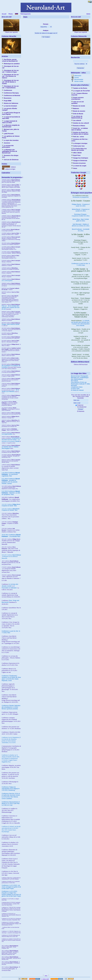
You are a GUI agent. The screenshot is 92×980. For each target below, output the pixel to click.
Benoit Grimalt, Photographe (80, 376)
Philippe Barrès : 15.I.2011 (81, 205)
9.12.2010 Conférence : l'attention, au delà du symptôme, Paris (11, 493)
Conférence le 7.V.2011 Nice (81, 264)
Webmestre (77, 76)
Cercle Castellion (7, 799)
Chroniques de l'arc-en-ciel (10, 67)
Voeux (74, 168)
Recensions (7, 98)
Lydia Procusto (8, 134)
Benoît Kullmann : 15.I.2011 (81, 230)
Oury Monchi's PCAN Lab (79, 382)
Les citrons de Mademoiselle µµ (77, 117)
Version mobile (79, 81)
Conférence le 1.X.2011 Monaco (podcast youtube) (11, 707)
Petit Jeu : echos (78, 137)
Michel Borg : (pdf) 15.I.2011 (81, 220)
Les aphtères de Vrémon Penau (11, 137)
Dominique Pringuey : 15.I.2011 (81, 215)
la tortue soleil (75, 389)
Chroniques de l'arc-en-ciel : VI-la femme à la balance (10, 76)
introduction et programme (81, 197)
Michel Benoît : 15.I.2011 (81, 210)
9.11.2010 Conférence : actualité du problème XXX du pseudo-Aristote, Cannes (11, 481)
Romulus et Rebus (78, 126)
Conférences (7, 90)
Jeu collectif (76, 120)
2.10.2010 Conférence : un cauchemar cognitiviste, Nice (11, 474)
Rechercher (81, 68)
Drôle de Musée (77, 114)
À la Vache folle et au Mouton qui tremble (79, 149)
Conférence (5, 885)
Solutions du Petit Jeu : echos (80, 140)
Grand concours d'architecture (77, 98)
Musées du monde (78, 106)
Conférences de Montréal (11, 96)
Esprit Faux (76, 155)
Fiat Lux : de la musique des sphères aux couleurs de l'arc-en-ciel (11, 307)
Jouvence (6, 143)
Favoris (76, 78)
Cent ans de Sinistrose (10, 160)
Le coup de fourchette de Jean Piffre (11, 118)
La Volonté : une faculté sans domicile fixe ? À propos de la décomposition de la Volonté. (81, 323)
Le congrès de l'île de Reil (81, 91)
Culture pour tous (78, 146)
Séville (17, 441)
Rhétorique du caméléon (11, 64)
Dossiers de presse (78, 163)
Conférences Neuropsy (10, 93)
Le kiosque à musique (79, 143)
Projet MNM (7, 101)
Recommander (79, 79)
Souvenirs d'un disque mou (10, 156)
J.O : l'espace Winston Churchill (79, 94)
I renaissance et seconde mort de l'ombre (11, 439)
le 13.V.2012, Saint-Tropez (11, 894)
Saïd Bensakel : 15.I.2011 (81, 225)
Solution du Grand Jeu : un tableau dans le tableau (80, 133)
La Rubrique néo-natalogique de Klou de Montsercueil (10, 151)
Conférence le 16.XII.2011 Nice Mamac (11, 795)
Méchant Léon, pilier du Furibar (10, 130)
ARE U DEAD (76, 153)
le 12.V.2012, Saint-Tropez (11, 887)
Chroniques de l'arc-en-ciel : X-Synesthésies (10, 87)
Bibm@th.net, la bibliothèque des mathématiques (80, 378)
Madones (75, 109)
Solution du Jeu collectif (80, 123)
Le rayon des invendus (10, 140)
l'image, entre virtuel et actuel (11, 324)
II (18, 440)
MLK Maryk (74, 381)
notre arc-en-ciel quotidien (78, 103)
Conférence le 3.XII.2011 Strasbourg (11, 789)
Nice (9, 506)
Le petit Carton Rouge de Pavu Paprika (11, 113)
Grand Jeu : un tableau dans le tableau (80, 129)
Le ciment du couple (79, 166)
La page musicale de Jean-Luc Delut (10, 122)
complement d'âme (77, 387)
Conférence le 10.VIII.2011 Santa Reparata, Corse (11, 678)
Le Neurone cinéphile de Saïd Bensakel (11, 126)
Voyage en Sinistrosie (79, 161)
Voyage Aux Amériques (80, 158)
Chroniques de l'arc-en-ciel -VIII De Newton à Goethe (10, 82)
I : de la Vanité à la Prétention (10, 391)
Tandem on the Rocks (79, 88)
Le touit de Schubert (9, 106)
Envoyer (81, 409)
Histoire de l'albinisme (10, 103)
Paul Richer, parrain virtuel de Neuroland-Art (10, 60)
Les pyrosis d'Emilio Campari (10, 109)
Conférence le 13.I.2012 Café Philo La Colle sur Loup (11, 804)
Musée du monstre (78, 111)
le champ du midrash (77, 390)
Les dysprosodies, (7, 434)
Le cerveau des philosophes (8, 146)
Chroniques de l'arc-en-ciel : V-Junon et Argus (10, 71)
